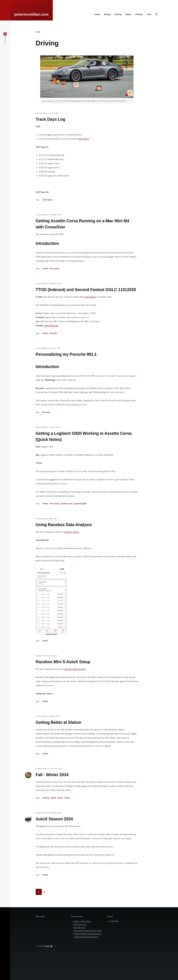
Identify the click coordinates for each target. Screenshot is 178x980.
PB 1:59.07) (84, 139)
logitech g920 (80, 504)
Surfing (46, 798)
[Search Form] (156, 14)
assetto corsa (67, 504)
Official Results (51, 326)
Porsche (53, 333)
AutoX (45, 269)
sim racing (54, 269)
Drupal (47, 946)
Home (38, 32)
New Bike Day (80, 928)
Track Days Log (80, 925)
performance (90, 297)
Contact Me (114, 921)
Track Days (47, 200)
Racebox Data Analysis (75, 669)
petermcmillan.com (32, 14)
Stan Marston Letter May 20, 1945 (88, 931)
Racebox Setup (72, 532)
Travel (67, 798)
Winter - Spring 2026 (82, 922)
